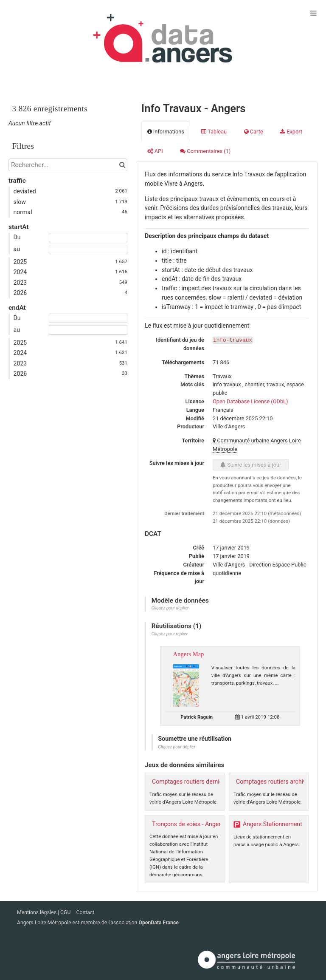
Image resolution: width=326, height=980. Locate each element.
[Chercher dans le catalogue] (122, 165)
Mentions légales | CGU (44, 912)
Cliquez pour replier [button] (170, 634)
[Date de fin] (88, 249)
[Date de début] (88, 238)
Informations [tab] (166, 132)
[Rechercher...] (68, 165)
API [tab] (155, 151)
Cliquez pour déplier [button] (170, 608)
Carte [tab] (254, 132)
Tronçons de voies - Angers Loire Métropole (209, 824)
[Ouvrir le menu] (313, 13)
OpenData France (158, 923)
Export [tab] (291, 132)
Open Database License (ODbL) (250, 401)
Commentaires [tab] (205, 151)
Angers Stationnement (273, 824)
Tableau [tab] (214, 132)
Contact (85, 912)
